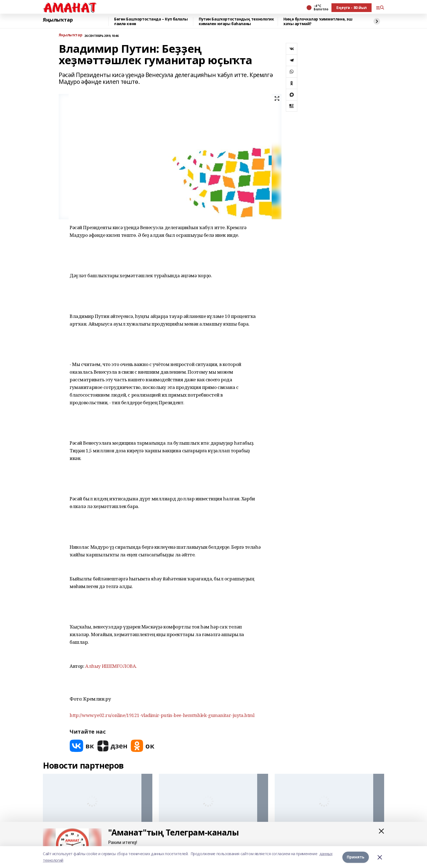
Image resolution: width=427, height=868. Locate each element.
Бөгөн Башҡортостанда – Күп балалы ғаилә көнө (151, 21)
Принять (356, 857)
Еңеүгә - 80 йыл (352, 8)
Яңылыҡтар (58, 20)
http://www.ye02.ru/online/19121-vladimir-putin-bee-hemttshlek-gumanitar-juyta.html (162, 715)
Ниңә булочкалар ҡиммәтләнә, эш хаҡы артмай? (318, 21)
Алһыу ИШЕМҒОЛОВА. (111, 666)
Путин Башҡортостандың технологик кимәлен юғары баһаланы (236, 21)
